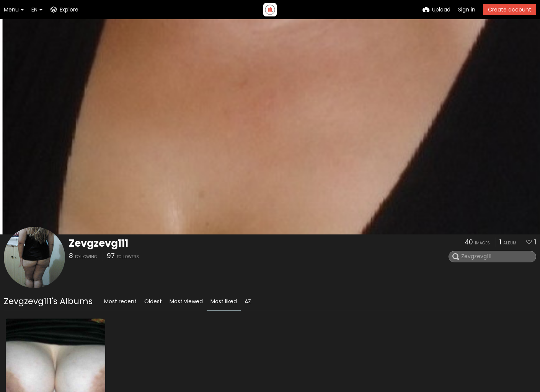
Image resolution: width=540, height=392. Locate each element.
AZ (248, 301)
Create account (510, 10)
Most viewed (186, 301)
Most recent (120, 301)
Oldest (153, 301)
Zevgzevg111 (99, 243)
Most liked (224, 301)
